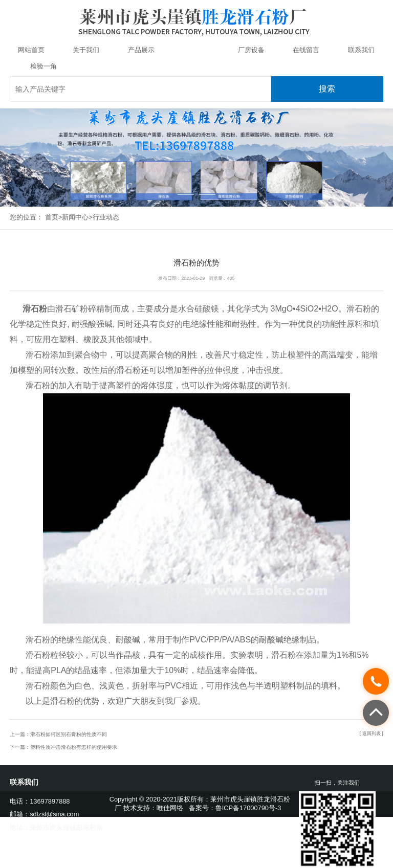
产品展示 (141, 50)
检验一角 (43, 66)
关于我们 (86, 50)
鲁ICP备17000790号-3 (248, 808)
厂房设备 (251, 50)
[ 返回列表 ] (372, 733)
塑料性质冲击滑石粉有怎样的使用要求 (74, 747)
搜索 (327, 89)
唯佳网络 (170, 808)
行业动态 (106, 217)
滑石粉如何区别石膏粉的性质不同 (69, 734)
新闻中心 (196, 50)
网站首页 (31, 50)
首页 (52, 217)
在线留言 (306, 50)
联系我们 (361, 50)
